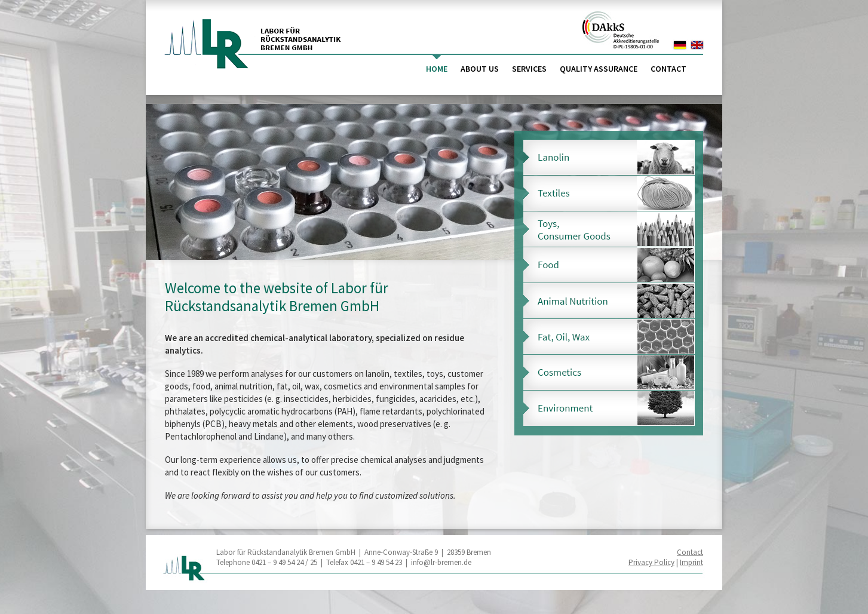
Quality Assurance (599, 69)
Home (437, 69)
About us (480, 69)
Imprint (691, 562)
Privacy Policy (651, 562)
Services (529, 69)
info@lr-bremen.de (441, 562)
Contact (668, 69)
